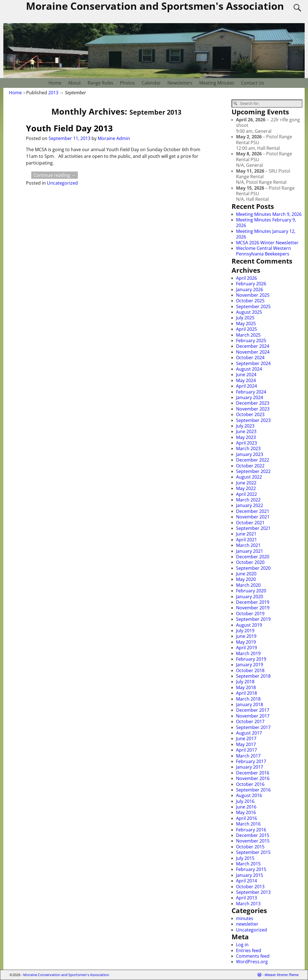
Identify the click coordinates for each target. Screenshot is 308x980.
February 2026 (251, 284)
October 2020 (250, 562)
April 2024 (246, 386)
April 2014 (246, 881)
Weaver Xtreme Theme (281, 975)
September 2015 (253, 852)
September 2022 (253, 471)
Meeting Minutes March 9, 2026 (269, 214)
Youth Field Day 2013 (69, 128)
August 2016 (249, 795)
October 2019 (250, 614)
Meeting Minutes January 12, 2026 (266, 234)
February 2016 (251, 830)
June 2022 (246, 483)
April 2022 (246, 494)
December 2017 (253, 710)
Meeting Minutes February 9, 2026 (266, 223)
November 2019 (253, 608)
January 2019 (250, 665)
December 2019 (253, 602)
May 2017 (246, 744)
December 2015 (253, 835)
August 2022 (249, 477)
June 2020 (246, 574)
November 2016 (253, 778)
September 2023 (253, 420)
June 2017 (246, 738)
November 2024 (253, 352)
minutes (245, 918)
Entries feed (249, 950)
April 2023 (246, 443)
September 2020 (253, 568)
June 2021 (246, 534)
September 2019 (253, 619)
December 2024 (253, 346)
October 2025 (250, 301)
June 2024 (246, 375)
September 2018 (253, 676)
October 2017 (250, 721)
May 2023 (246, 437)
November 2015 (253, 841)
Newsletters (180, 83)
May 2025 (246, 324)
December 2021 (253, 511)
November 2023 (253, 409)
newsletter (247, 924)
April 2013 (246, 898)
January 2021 (250, 551)
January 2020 (250, 597)
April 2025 (246, 329)
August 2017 (249, 733)
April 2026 (246, 278)
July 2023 (245, 426)
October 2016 (250, 784)
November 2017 (253, 716)
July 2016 (245, 801)
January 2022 (250, 505)
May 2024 (246, 380)
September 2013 (253, 892)
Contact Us (253, 83)
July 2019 (245, 631)
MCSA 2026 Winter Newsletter (267, 243)
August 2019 (249, 625)
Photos (127, 83)
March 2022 (248, 500)
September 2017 (253, 727)
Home (55, 83)
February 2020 (251, 591)
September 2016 (253, 790)
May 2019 (246, 642)
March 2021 (248, 545)
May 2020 (246, 579)
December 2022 (253, 460)
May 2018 (246, 687)
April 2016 (246, 818)
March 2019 (248, 653)
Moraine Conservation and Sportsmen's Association (66, 975)
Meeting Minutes (217, 83)
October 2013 (250, 887)
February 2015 (251, 869)
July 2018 (245, 682)
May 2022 (246, 488)
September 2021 (253, 528)
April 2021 (246, 540)
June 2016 (246, 807)
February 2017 (251, 761)
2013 (53, 93)
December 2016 (253, 773)
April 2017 (246, 750)
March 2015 (248, 864)
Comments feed (253, 956)
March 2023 (248, 448)
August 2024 (249, 369)
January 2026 (250, 289)
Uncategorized (62, 183)
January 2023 (250, 454)
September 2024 (253, 363)
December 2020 (253, 557)
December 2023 (253, 403)
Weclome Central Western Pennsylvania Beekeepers (264, 251)
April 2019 (246, 648)
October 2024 (250, 358)
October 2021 (250, 523)
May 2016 (246, 812)
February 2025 (251, 341)
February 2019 (251, 659)
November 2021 (253, 517)
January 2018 (250, 704)
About (74, 83)
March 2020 (248, 585)
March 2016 (248, 824)
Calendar (151, 83)
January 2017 (250, 767)
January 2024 (250, 397)
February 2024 (251, 392)
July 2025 (245, 318)
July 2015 (245, 858)
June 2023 (246, 431)
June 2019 (246, 636)
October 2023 (250, 414)
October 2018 (250, 670)
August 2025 (249, 312)
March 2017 (248, 756)
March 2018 (248, 699)
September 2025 (253, 306)
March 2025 (248, 335)
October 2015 (250, 847)
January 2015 (250, 875)
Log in (242, 945)
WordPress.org (252, 962)
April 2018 (246, 693)
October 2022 (250, 466)
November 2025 (253, 295)
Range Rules (100, 83)
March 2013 (248, 904)
